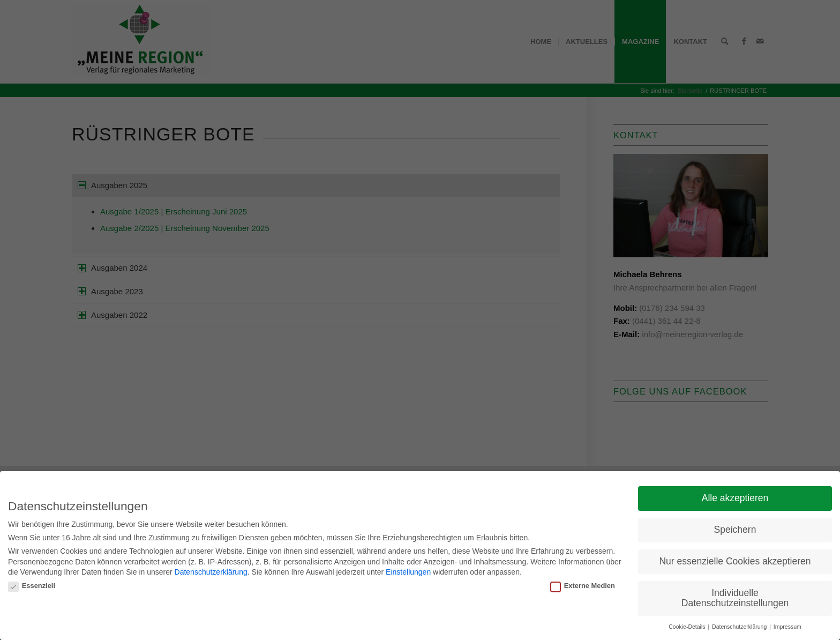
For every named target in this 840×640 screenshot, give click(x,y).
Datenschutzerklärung (211, 570)
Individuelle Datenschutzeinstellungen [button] (735, 596)
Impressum (787, 624)
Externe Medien (583, 583)
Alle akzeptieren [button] (735, 496)
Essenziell (32, 583)
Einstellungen (408, 570)
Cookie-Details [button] (688, 624)
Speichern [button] (735, 527)
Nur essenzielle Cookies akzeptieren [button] (735, 559)
